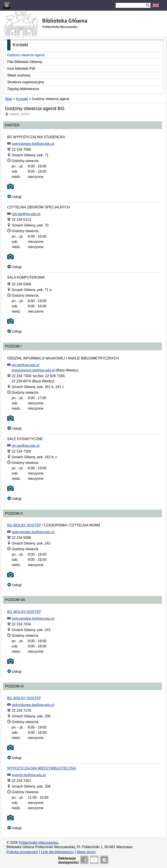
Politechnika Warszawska (38, 843)
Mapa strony (86, 852)
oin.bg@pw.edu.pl (26, 365)
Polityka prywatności (22, 852)
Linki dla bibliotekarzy (57, 852)
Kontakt (22, 99)
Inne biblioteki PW (21, 69)
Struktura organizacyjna (25, 82)
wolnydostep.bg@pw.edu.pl (33, 144)
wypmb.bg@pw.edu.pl (29, 775)
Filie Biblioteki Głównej (25, 62)
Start (9, 99)
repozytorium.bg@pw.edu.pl (33, 370)
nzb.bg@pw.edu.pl (26, 214)
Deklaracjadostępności (68, 860)
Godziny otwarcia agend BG (35, 108)
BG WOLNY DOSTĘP (24, 525)
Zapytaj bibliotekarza (23, 89)
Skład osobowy (19, 75)
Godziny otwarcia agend (26, 55)
